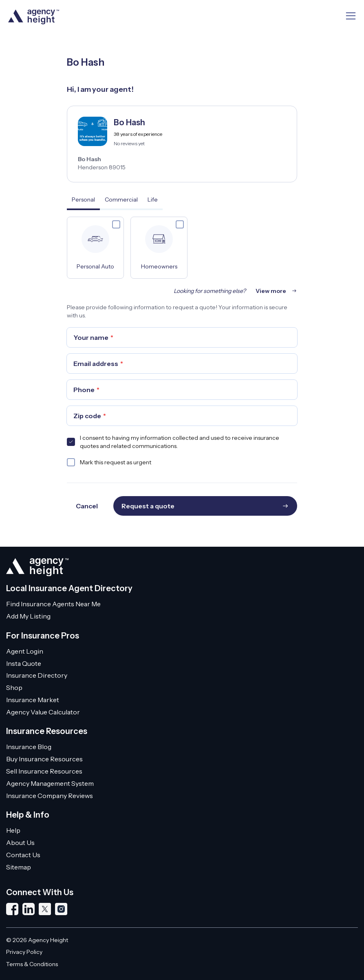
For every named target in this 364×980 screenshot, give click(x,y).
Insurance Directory (37, 675)
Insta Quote (24, 663)
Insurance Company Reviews (50, 796)
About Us (20, 843)
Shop (14, 687)
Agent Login (25, 651)
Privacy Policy (24, 952)
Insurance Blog (29, 747)
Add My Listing (28, 616)
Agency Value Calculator (43, 712)
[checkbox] (116, 224)
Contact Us (23, 855)
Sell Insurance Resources (44, 771)
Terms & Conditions (32, 964)
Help (13, 830)
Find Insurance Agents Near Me (53, 604)
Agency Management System (50, 783)
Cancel (87, 506)
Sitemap (19, 867)
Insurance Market (33, 700)
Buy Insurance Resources (44, 759)
